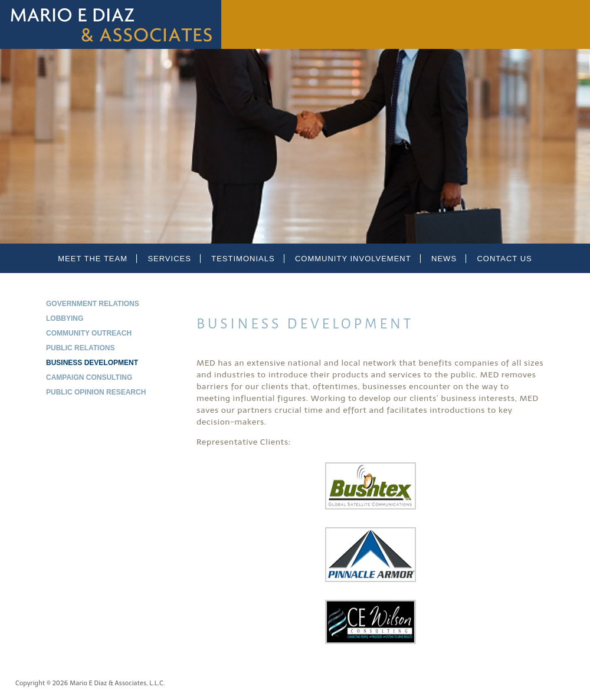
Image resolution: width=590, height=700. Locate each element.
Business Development (92, 363)
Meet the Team (93, 259)
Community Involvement (353, 259)
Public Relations (80, 348)
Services (169, 259)
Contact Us (504, 259)
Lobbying (65, 318)
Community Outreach (89, 333)
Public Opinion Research (96, 392)
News (444, 259)
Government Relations (93, 304)
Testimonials (243, 259)
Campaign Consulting (89, 377)
